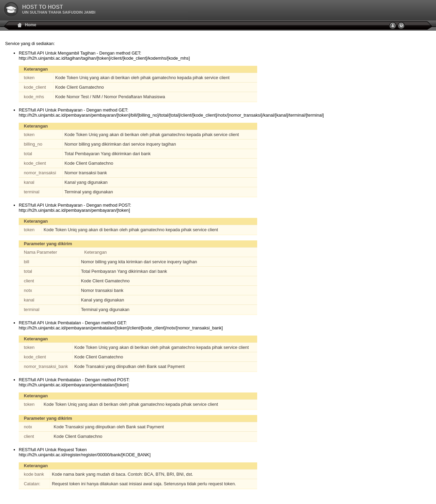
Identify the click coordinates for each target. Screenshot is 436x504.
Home (30, 25)
